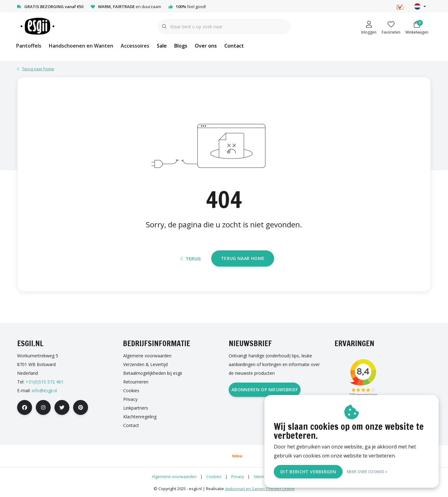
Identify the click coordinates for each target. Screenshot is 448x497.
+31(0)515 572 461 (44, 382)
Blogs (181, 46)
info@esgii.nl (44, 390)
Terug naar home (243, 258)
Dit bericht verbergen (308, 472)
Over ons (206, 46)
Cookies (214, 476)
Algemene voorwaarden (174, 476)
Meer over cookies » (367, 472)
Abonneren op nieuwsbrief (265, 390)
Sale (162, 46)
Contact (234, 46)
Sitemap (261, 476)
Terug (191, 259)
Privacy (238, 476)
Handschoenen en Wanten (81, 46)
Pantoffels (29, 46)
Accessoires (135, 46)
